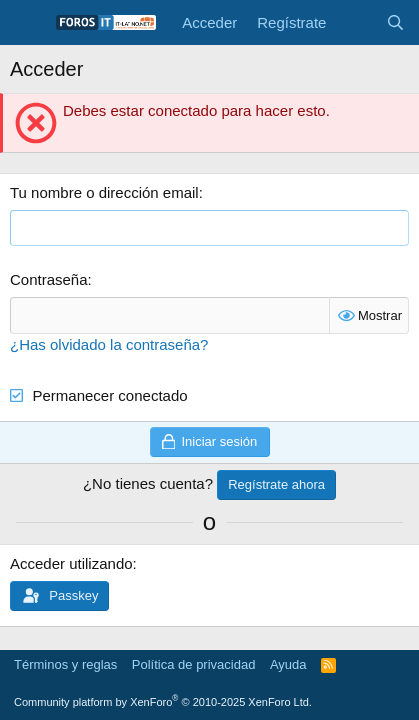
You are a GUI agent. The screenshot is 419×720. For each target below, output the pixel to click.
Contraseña (49, 279)
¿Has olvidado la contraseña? (109, 344)
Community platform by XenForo (163, 702)
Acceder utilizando (71, 563)
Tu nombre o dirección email (104, 192)
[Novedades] (355, 22)
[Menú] (27, 23)
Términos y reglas (65, 664)
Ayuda (288, 664)
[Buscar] (395, 22)
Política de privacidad (194, 664)
